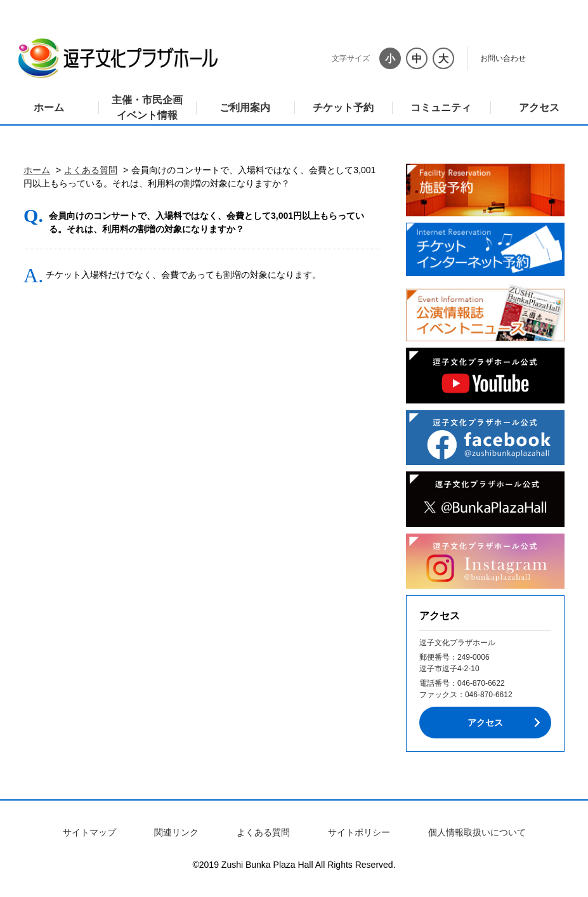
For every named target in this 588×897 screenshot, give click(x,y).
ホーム (49, 108)
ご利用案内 (245, 108)
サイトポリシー (359, 832)
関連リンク (176, 832)
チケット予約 (343, 108)
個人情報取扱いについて (477, 832)
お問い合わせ (503, 58)
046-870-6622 (481, 683)
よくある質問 (91, 170)
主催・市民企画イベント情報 (147, 108)
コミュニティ (441, 108)
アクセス (539, 108)
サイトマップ (89, 832)
